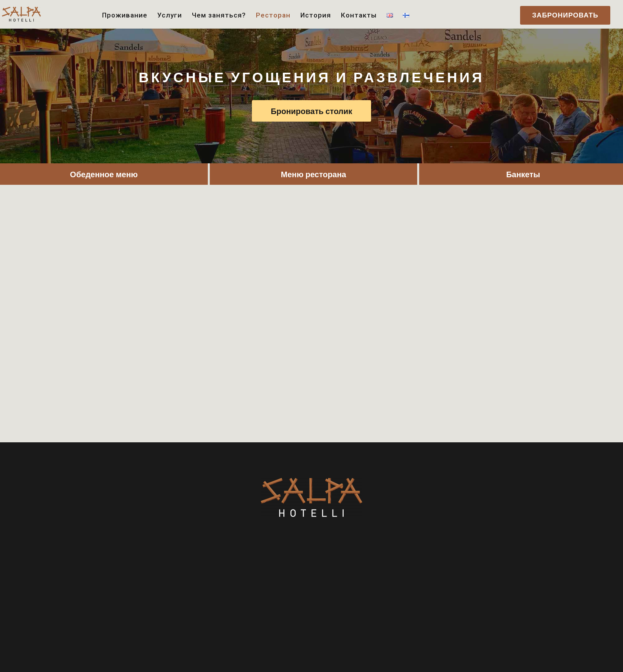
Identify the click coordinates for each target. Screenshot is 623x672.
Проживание (125, 15)
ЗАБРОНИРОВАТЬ (565, 15)
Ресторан (273, 15)
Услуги (170, 15)
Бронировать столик (311, 111)
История (316, 15)
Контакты (359, 15)
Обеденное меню (104, 174)
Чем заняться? (219, 15)
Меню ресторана (313, 174)
